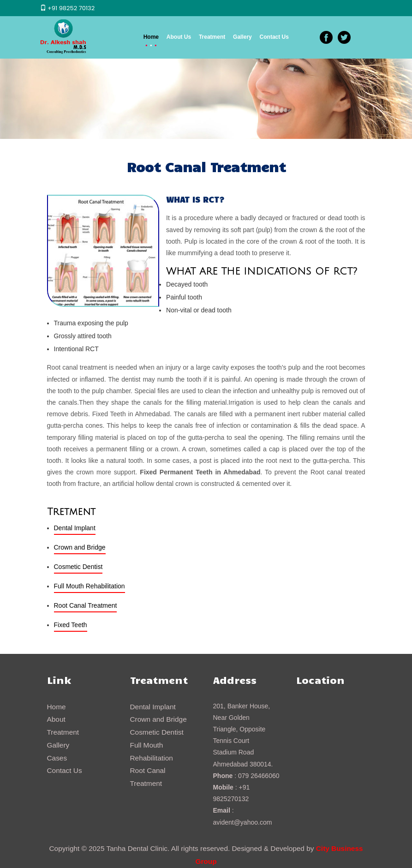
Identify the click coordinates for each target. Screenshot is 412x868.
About (56, 719)
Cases (57, 758)
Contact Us (274, 37)
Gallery (242, 37)
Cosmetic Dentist (78, 567)
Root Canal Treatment (86, 605)
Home (151, 37)
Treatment (212, 37)
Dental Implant (75, 528)
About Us (179, 37)
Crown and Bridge (80, 547)
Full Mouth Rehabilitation (90, 586)
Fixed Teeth (71, 625)
